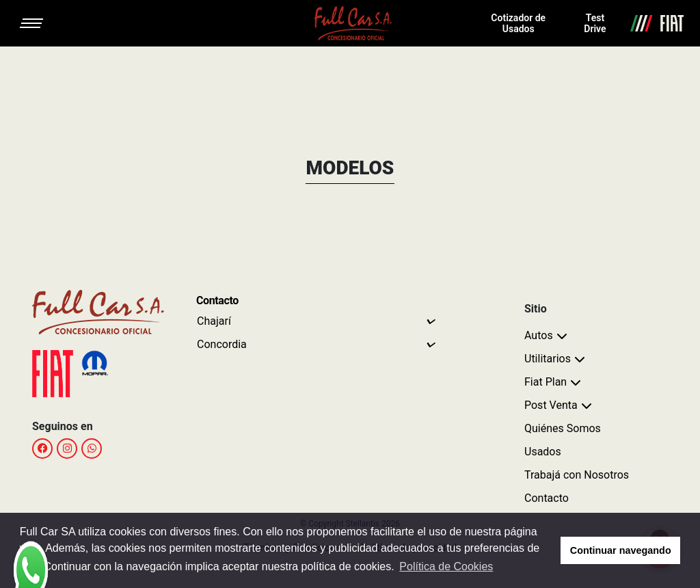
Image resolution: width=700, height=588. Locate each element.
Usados (543, 452)
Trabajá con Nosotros (577, 475)
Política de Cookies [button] (446, 566)
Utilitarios (548, 359)
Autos (539, 335)
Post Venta (551, 405)
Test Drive (595, 23)
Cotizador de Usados (518, 23)
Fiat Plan (546, 382)
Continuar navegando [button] (621, 550)
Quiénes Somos (563, 428)
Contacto (547, 498)
